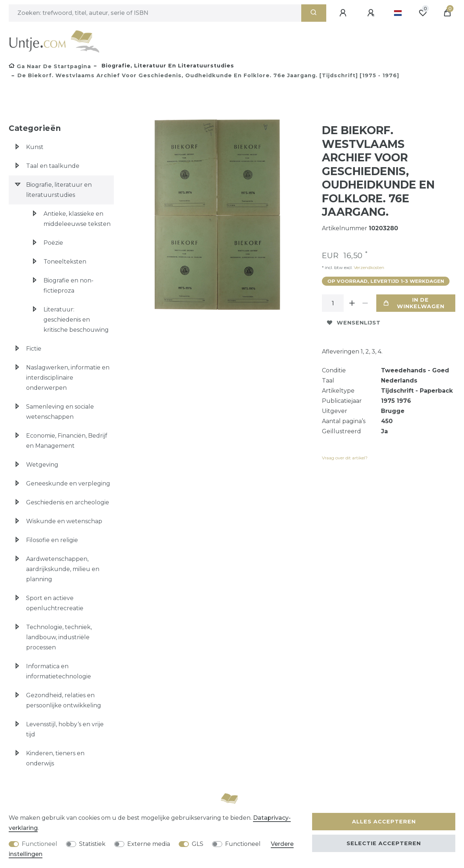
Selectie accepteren (384, 843)
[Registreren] (372, 13)
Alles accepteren (384, 822)
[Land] (398, 13)
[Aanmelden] (344, 13)
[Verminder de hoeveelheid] (365, 303)
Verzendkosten (368, 267)
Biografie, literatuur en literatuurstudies (167, 66)
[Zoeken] (314, 13)
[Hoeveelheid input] (333, 303)
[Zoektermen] (155, 13)
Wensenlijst (354, 323)
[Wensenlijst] (423, 13)
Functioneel (40, 844)
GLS (198, 844)
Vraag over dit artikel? (345, 458)
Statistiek (92, 844)
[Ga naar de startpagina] (50, 66)
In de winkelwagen (414, 303)
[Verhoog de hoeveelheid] (352, 303)
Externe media (149, 844)
